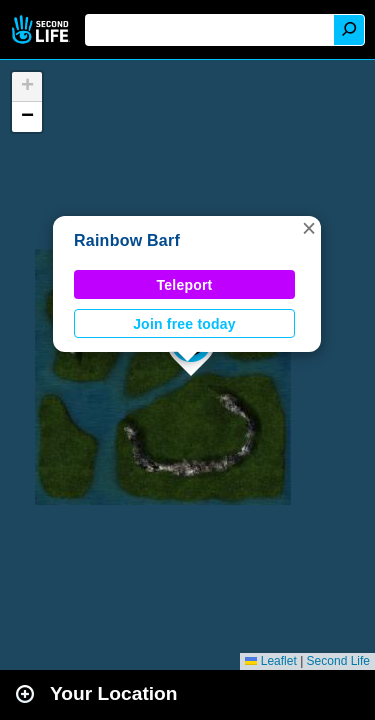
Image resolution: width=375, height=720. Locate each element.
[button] (309, 228)
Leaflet (270, 661)
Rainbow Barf (127, 240)
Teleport (185, 285)
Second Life (42, 29)
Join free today (184, 324)
